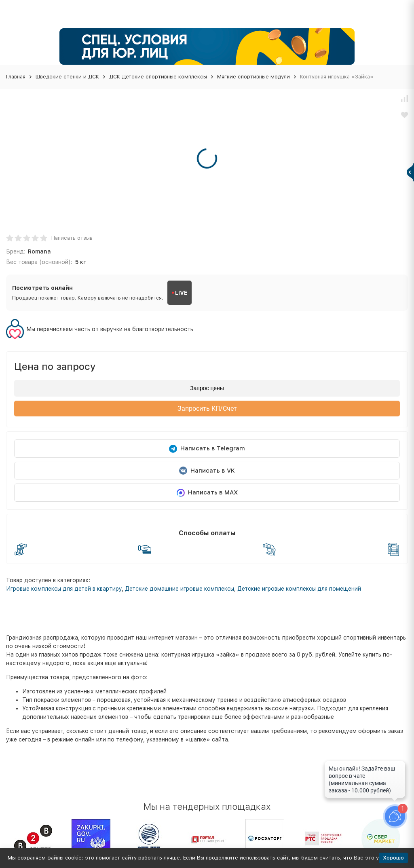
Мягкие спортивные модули (253, 77)
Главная (16, 77)
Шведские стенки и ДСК (67, 77)
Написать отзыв (72, 238)
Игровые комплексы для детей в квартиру (64, 589)
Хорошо (393, 858)
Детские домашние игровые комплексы (180, 589)
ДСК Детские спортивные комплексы (158, 77)
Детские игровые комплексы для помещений (299, 589)
